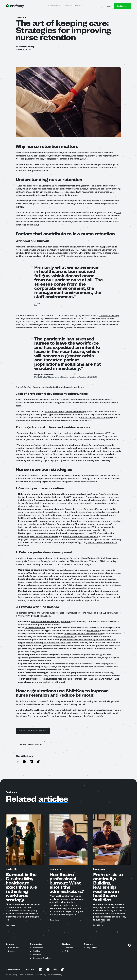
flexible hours (93, 630)
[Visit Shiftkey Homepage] (129, 945)
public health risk (75, 387)
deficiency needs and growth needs (87, 400)
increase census (37, 530)
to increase (62, 159)
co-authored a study (109, 315)
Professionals (38, 948)
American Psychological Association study (65, 411)
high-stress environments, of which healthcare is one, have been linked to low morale (78, 448)
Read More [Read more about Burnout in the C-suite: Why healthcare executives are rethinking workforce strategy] (10, 925)
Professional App (13, 969)
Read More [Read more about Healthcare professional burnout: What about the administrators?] (54, 920)
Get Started (123, 6)
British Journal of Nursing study (96, 417)
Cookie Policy (41, 975)
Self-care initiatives (59, 664)
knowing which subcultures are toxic (81, 536)
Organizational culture (27, 433)
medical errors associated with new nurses (72, 192)
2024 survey (92, 253)
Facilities (36, 951)
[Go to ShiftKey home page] (15, 6)
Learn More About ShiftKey (30, 744)
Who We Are (13, 948)
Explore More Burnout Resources (33, 731)
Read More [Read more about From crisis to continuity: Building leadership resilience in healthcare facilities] (98, 925)
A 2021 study (56, 250)
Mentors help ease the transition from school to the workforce (71, 594)
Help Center (92, 948)
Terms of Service (26, 975)
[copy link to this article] (17, 762)
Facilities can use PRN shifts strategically (84, 634)
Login (109, 6)
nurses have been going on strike (51, 247)
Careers (12, 951)
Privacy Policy (11, 975)
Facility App (30, 969)
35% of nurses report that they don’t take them (48, 643)
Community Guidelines (42, 958)
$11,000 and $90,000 (44, 204)
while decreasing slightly (83, 156)
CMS (118, 212)
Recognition (71, 509)
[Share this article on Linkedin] (31, 762)
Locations (69, 948)
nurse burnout (38, 253)
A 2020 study (22, 451)
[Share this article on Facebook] (24, 762)
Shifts (67, 951)
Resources (37, 955)
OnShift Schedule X (65, 637)
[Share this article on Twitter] (38, 762)
